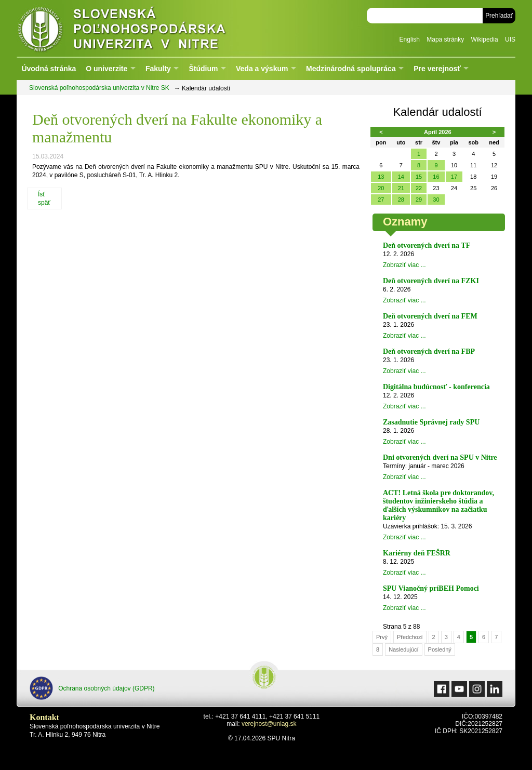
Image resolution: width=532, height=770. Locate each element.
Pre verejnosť (437, 69)
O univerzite (107, 69)
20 (381, 188)
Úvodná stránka (49, 69)
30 (436, 200)
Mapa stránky (445, 39)
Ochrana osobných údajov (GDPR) (92, 688)
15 (419, 177)
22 (419, 188)
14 (401, 177)
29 (419, 200)
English (410, 39)
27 (381, 200)
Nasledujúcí (403, 649)
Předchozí (410, 637)
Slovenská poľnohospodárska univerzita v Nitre (144, 28)
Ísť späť (44, 198)
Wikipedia (485, 39)
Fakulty (158, 69)
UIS (510, 39)
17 (454, 177)
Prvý (382, 637)
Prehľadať (499, 16)
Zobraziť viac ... (404, 265)
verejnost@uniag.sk (269, 724)
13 (381, 177)
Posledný (440, 649)
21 (401, 188)
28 (401, 200)
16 (436, 177)
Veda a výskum (262, 69)
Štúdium (203, 69)
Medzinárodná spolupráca (351, 69)
